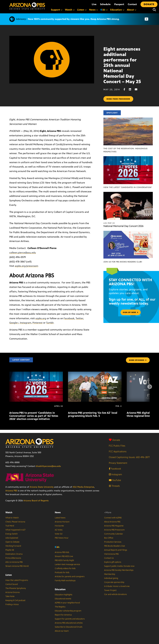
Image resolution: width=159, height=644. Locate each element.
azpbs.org (41, 318)
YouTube (115, 480)
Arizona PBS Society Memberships (119, 570)
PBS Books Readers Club (115, 546)
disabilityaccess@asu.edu (48, 466)
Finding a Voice (12, 604)
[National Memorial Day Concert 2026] (128, 193)
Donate (114, 440)
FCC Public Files (117, 446)
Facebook (69, 318)
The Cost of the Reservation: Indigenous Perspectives (125, 150)
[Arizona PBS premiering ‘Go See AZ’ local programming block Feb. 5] (95, 373)
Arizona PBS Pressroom (114, 530)
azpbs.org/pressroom (26, 266)
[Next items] (150, 387)
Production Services (113, 542)
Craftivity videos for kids (65, 568)
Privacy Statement (118, 463)
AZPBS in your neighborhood (67, 603)
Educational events (63, 599)
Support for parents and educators (70, 619)
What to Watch (12, 518)
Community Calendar (114, 534)
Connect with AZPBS (113, 518)
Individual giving (111, 578)
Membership (110, 574)
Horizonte (59, 526)
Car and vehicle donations (115, 594)
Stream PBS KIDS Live (64, 556)
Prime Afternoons (13, 558)
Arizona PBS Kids (62, 552)
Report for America (63, 615)
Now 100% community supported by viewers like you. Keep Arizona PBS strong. (74, 19)
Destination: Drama (14, 554)
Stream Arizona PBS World (17, 566)
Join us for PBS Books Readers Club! (123, 262)
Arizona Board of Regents (36, 501)
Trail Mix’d (10, 526)
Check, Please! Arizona (15, 522)
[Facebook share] (126, 89)
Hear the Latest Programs (17, 580)
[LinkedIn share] (132, 89)
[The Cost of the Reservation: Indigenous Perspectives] (128, 119)
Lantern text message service (67, 564)
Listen (9, 575)
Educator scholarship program (68, 611)
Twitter (79, 318)
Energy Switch (11, 534)
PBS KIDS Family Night (64, 560)
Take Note (10, 596)
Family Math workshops (65, 581)
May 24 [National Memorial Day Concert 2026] (109, 223)
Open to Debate (12, 542)
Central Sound (12, 584)
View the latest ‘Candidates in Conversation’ (128, 187)
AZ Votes (59, 530)
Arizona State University (42, 487)
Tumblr (50, 323)
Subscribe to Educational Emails (69, 627)
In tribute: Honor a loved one (117, 586)
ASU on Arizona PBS (14, 562)
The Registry (60, 607)
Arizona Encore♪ (13, 592)
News (58, 512)
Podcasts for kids (62, 572)
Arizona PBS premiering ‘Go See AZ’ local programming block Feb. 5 (93, 414)
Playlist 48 (10, 550)
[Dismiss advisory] (146, 19)
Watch (9, 512)
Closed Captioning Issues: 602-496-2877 (129, 457)
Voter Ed (59, 534)
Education (60, 589)
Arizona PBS (11, 491)
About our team (62, 631)
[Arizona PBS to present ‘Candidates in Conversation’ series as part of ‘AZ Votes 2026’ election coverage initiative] (36, 373)
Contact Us (109, 558)
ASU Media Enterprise (83, 487)
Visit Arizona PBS (111, 554)
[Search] (154, 10)
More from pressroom (118, 99)
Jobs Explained (12, 538)
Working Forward (13, 546)
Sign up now (131, 312)
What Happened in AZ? (16, 530)
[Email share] (138, 89)
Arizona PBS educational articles (69, 623)
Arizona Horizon (62, 522)
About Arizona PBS (112, 522)
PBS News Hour (62, 538)
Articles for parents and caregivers (70, 577)
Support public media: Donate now (119, 566)
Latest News (60, 518)
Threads (114, 486)
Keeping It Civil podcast (15, 600)
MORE (138, 360)
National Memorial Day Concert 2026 (123, 226)
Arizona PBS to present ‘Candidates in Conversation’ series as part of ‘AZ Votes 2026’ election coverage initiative (34, 416)
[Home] (27, 6)
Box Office (109, 538)
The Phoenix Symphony (16, 588)
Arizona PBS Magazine (114, 526)
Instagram (26, 323)
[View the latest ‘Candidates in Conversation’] (128, 158)
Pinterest (37, 323)
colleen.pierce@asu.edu (23, 253)
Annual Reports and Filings (116, 550)
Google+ (14, 323)
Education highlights (64, 595)
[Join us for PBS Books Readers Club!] (128, 232)
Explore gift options (113, 562)
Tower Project (110, 590)
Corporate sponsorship (114, 582)
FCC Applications (118, 451)
